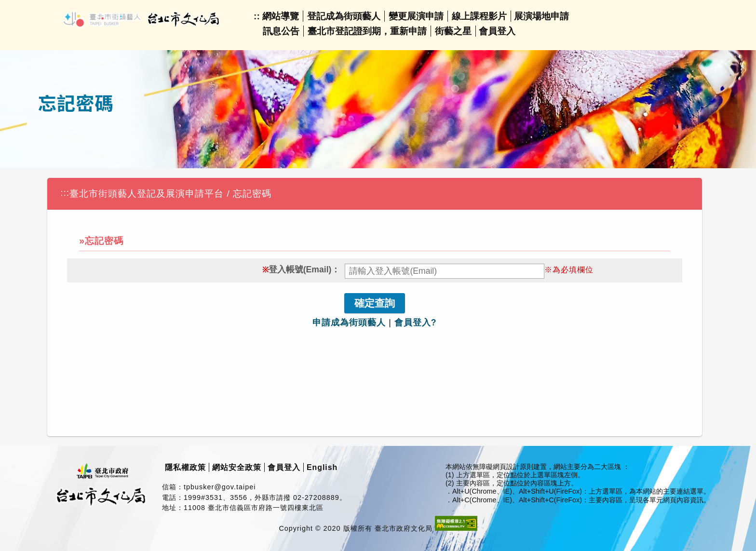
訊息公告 (281, 31)
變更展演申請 (416, 16)
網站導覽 (281, 16)
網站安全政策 (237, 467)
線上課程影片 (479, 16)
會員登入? (416, 323)
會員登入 (497, 31)
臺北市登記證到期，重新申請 (367, 31)
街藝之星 (453, 31)
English (322, 467)
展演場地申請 (541, 16)
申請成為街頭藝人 (349, 323)
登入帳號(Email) (300, 269)
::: (65, 193)
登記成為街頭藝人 (344, 16)
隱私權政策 (185, 467)
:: (257, 16)
